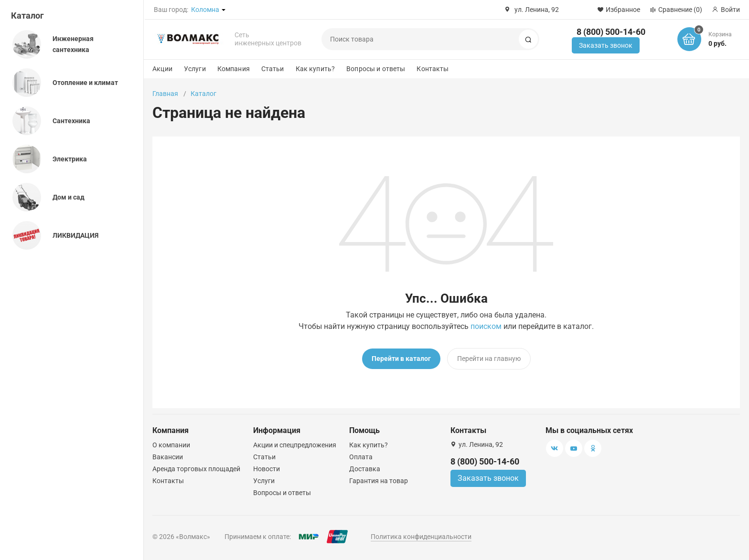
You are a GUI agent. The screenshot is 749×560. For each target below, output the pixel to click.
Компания (234, 69)
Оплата (361, 457)
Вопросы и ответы (376, 69)
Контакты (433, 69)
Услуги (195, 69)
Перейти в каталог (401, 359)
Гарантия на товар (379, 481)
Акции (162, 69)
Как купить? (316, 69)
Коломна (205, 10)
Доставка (365, 469)
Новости (267, 469)
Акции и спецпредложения (295, 445)
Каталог (27, 16)
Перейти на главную (489, 359)
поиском (486, 326)
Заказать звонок (606, 45)
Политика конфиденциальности (421, 537)
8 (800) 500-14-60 (611, 32)
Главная (165, 94)
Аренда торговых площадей (196, 469)
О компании (171, 445)
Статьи (273, 69)
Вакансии (168, 457)
